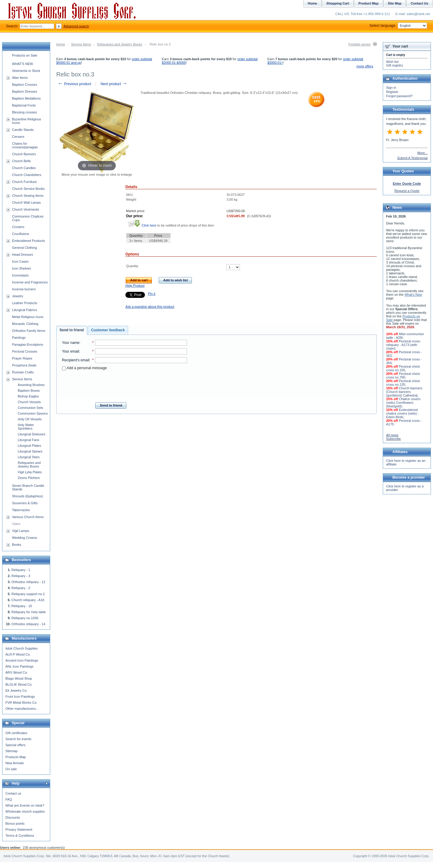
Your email (71, 351)
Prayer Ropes (22, 358)
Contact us (13, 793)
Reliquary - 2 (21, 588)
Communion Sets (30, 408)
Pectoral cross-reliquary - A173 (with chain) (404, 345)
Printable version (360, 44)
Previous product (74, 84)
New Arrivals (15, 763)
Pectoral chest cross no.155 (403, 368)
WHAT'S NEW (23, 64)
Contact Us (419, 3)
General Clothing (25, 248)
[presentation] (124, 385)
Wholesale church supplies (25, 811)
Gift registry (395, 65)
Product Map (369, 3)
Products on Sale (25, 55)
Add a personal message (84, 368)
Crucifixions (21, 234)
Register (392, 92)
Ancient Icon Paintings (22, 660)
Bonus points (15, 823)
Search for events (18, 739)
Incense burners (24, 289)
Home (61, 44)
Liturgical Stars (29, 457)
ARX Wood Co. (17, 672)
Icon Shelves (21, 268)
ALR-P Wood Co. (18, 654)
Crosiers (18, 227)
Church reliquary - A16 (28, 600)
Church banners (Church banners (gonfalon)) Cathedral (404, 392)
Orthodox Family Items (29, 331)
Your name (71, 343)
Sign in (391, 88)
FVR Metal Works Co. (21, 703)
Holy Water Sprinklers (26, 427)
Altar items (20, 78)
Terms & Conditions (20, 836)
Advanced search (76, 26)
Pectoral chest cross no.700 (403, 375)
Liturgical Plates (29, 446)
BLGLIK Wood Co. (19, 684)
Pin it (152, 294)
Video (16, 524)
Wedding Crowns (25, 538)
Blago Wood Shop (19, 678)
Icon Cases (20, 261)
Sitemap (11, 751)
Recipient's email (76, 360)
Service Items (81, 44)
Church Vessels (29, 402)
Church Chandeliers (27, 175)
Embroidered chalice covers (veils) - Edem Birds (402, 413)
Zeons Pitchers (29, 478)
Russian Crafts (23, 372)
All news (392, 435)
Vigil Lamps (21, 531)
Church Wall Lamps (26, 202)
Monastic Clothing (25, 324)
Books (17, 545)
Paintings (19, 338)
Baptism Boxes (29, 391)
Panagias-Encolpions (28, 344)
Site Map (395, 3)
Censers (18, 137)
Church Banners (24, 154)
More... (422, 153)
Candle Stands (23, 130)
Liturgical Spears (30, 451)
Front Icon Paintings (20, 697)
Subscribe (393, 439)
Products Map (16, 757)
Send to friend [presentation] (72, 330)
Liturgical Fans (29, 440)
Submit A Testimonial (412, 158)
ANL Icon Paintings (19, 666)
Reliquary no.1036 (25, 618)
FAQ (9, 799)
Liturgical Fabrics (25, 310)
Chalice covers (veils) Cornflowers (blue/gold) (403, 403)
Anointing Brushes (31, 385)
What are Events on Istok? (25, 805)
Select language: (398, 26)
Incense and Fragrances (30, 282)
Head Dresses (23, 255)
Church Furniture (25, 182)
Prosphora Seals (24, 365)
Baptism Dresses (25, 91)
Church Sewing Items (28, 196)
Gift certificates (16, 733)
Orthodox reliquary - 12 (28, 582)
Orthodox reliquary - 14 (28, 624)
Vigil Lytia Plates (30, 472)
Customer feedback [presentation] (108, 330)
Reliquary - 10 (22, 606)
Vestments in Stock (26, 71)
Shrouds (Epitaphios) (28, 496)
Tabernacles (21, 510)
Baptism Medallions (26, 98)
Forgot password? (399, 96)
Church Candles (24, 168)
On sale (11, 769)
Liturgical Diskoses (32, 434)
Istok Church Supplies (21, 648)
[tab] (72, 330)
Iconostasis (20, 275)
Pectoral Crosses (25, 351)
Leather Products (25, 303)
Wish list (392, 62)
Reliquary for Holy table (29, 612)
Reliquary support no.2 (28, 594)
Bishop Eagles (28, 396)
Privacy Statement (19, 829)
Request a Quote (407, 191)
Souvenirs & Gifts (25, 503)
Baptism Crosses (25, 85)
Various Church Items (28, 517)
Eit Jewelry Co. (16, 690)
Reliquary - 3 (21, 576)
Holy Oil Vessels (30, 419)
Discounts (13, 817)
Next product (114, 84)
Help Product (135, 286)
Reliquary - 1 (21, 570)
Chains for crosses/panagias (25, 145)
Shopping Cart (338, 3)
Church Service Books (28, 189)
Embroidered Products (28, 241)
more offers (365, 66)
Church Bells (21, 161)
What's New (413, 295)
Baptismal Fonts (24, 105)
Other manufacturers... (22, 709)
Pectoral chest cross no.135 (403, 383)
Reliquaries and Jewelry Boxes (120, 44)
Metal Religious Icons (28, 317)
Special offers (15, 745)
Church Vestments (26, 209)
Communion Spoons (33, 413)
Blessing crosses (25, 112)
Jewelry (18, 296)
